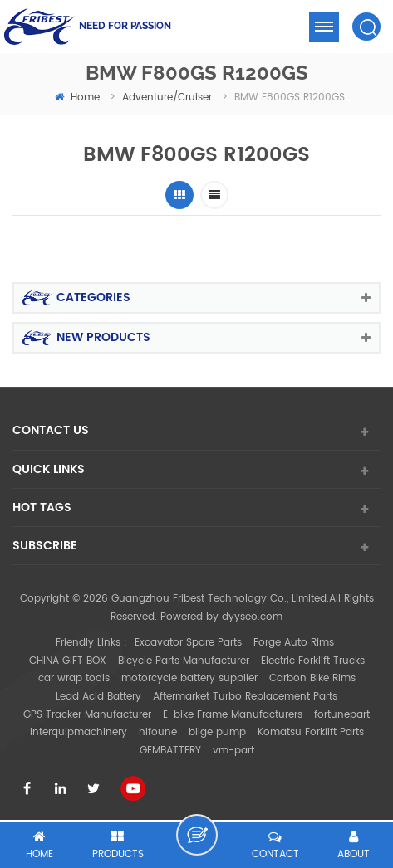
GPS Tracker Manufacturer (87, 715)
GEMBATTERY (170, 751)
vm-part (233, 751)
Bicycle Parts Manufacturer (184, 661)
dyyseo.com (252, 617)
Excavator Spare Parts (188, 643)
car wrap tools (74, 678)
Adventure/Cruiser (167, 98)
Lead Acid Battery (98, 697)
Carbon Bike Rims (312, 678)
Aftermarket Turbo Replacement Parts (245, 697)
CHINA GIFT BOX (68, 661)
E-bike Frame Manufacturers (233, 715)
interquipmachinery (79, 732)
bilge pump (217, 732)
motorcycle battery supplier (189, 678)
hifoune (158, 732)
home (77, 98)
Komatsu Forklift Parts (311, 732)
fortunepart (342, 715)
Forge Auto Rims (294, 643)
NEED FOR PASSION (125, 26)
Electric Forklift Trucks (313, 661)
